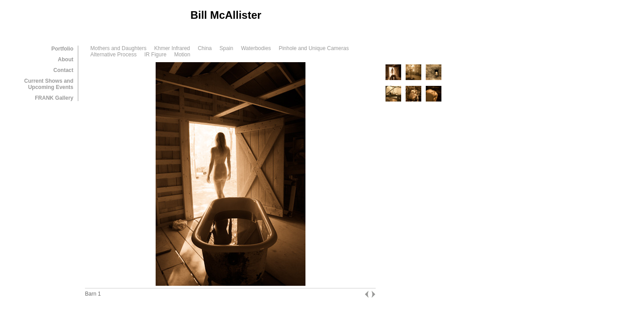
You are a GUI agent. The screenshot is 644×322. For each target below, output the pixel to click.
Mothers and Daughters (118, 48)
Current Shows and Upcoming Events (49, 84)
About (66, 59)
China (205, 48)
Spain (227, 48)
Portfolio (62, 49)
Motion (182, 55)
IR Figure (155, 55)
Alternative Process (113, 55)
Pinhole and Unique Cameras (314, 48)
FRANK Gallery (54, 98)
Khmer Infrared (172, 48)
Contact (63, 70)
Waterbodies (256, 48)
